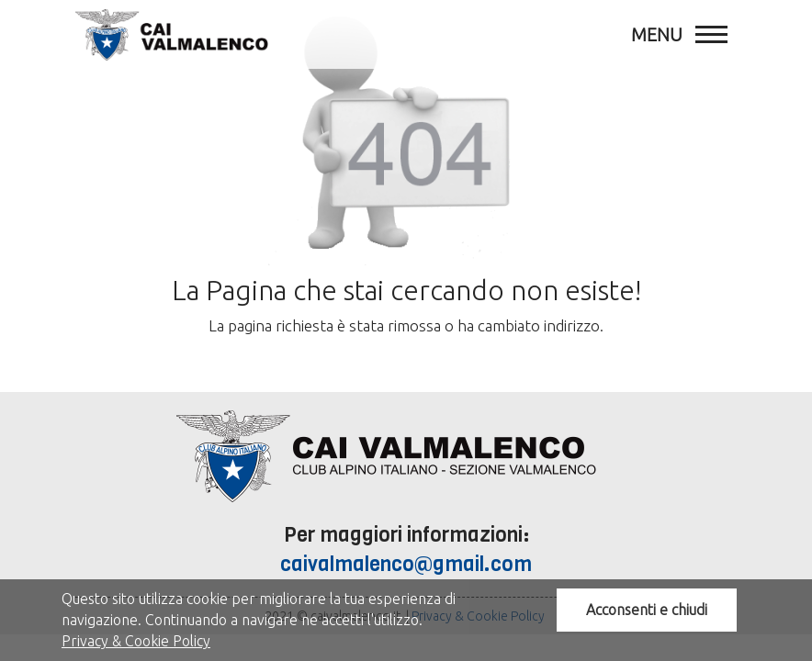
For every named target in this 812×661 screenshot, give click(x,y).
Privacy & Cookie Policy (136, 641)
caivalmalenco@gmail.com (406, 564)
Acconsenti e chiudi (647, 610)
